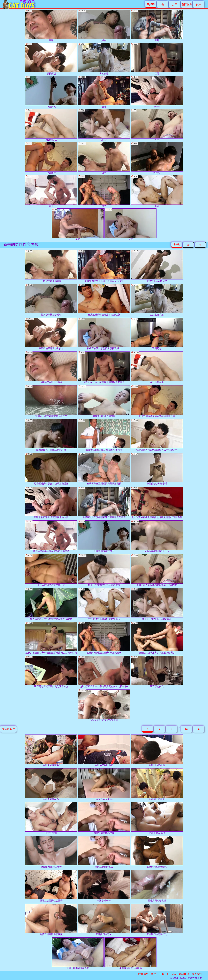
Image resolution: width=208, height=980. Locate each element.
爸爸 (78, 224)
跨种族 (157, 158)
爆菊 (157, 26)
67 (187, 729)
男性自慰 (104, 59)
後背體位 (51, 158)
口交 (104, 158)
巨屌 (51, 26)
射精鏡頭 (51, 59)
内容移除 (184, 974)
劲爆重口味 (51, 125)
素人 (51, 191)
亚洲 (104, 92)
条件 (154, 974)
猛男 (157, 59)
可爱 (157, 125)
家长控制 (197, 974)
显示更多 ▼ (8, 729)
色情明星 (187, 4)
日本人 (104, 125)
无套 (130, 224)
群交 (104, 191)
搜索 (199, 4)
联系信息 (143, 974)
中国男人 (51, 92)
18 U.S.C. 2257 (167, 974)
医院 (157, 191)
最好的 (177, 244)
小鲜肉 (104, 26)
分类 (175, 4)
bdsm (157, 92)
